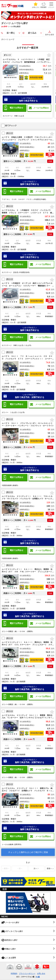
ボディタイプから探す (12, 931)
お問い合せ (41, 973)
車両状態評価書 (36, 77)
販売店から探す (10, 940)
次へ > (36, 868)
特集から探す (9, 949)
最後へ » (50, 868)
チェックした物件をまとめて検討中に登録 (28, 852)
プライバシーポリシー (27, 973)
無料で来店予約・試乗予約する (29, 396)
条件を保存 (50, 33)
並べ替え (11, 33)
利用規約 (14, 973)
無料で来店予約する (28, 100)
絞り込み (32, 33)
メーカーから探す (10, 922)
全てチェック (9, 125)
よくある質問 (9, 958)
